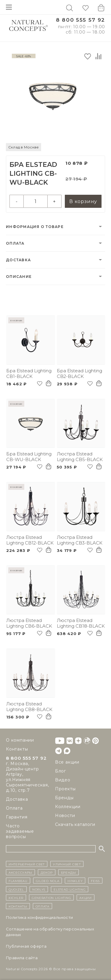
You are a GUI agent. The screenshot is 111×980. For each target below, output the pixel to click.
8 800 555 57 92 (81, 20)
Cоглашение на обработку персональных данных (50, 932)
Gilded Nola (48, 881)
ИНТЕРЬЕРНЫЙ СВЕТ (27, 864)
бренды (69, 872)
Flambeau (18, 881)
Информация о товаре (35, 227)
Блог (61, 771)
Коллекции (68, 807)
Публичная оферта (26, 946)
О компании (20, 740)
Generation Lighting (51, 897)
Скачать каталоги (75, 824)
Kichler (16, 897)
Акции (86, 897)
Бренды (64, 798)
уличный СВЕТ (67, 864)
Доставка (18, 260)
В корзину (83, 201)
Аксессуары (20, 872)
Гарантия (17, 817)
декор (47, 872)
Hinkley (75, 881)
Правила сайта (22, 958)
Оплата (15, 243)
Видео (63, 780)
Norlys (39, 889)
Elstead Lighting (70, 889)
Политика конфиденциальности (40, 917)
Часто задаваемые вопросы (20, 831)
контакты (18, 906)
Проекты (65, 789)
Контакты (17, 749)
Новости (65, 816)
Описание (19, 277)
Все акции (67, 762)
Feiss (95, 881)
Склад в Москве (24, 147)
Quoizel (16, 889)
